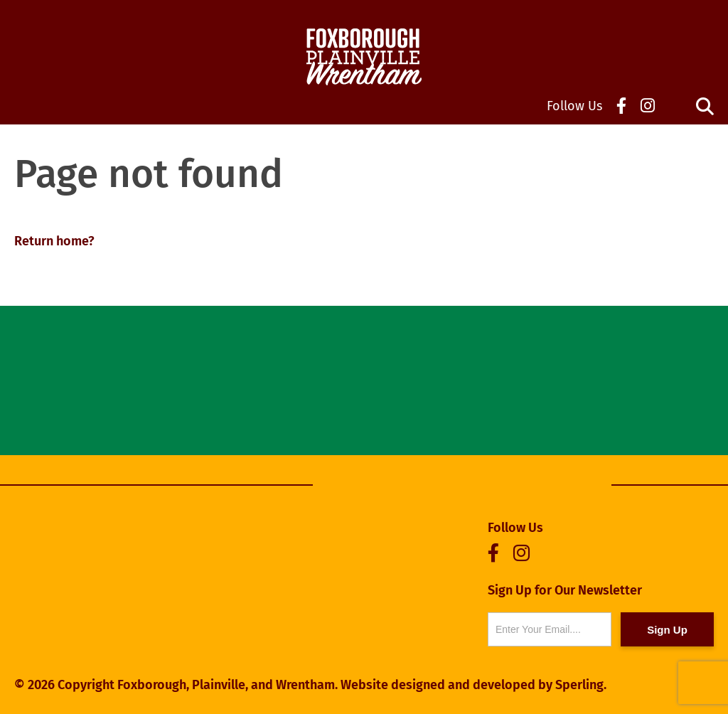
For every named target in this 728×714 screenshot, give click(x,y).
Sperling (579, 685)
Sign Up (667, 630)
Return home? (54, 241)
